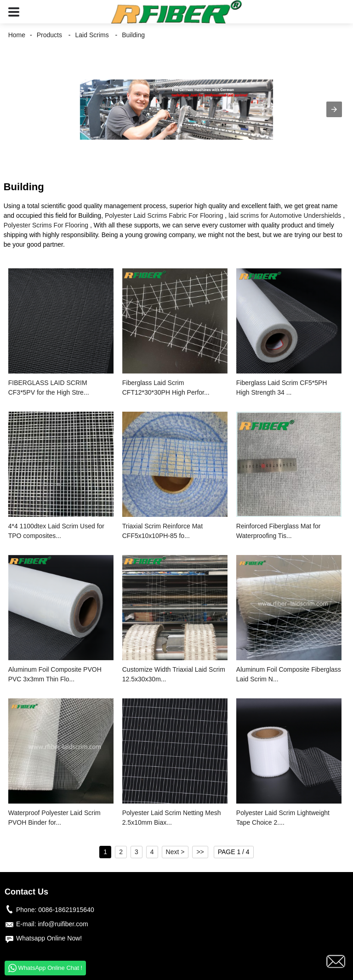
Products (49, 35)
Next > (175, 852)
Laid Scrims (92, 35)
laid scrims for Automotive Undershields (285, 215)
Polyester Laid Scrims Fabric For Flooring (164, 215)
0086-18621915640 (66, 910)
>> (200, 852)
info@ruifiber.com (63, 924)
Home (17, 35)
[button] (14, 12)
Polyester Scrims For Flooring (46, 225)
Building (133, 35)
